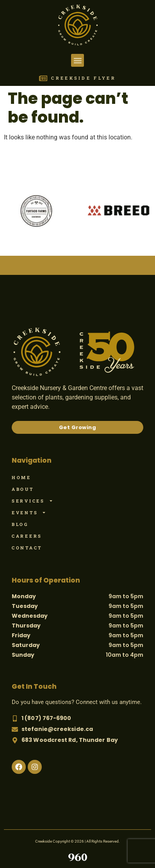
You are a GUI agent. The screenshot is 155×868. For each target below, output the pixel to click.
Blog (20, 524)
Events (29, 513)
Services (32, 501)
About (23, 489)
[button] (77, 60)
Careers (27, 536)
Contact (27, 548)
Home (21, 477)
